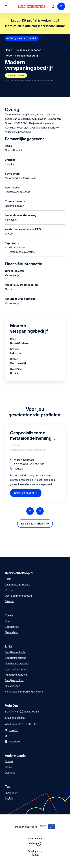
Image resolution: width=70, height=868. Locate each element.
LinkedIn (13, 730)
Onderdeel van (35, 841)
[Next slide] (40, 511)
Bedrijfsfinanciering (16, 658)
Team (8, 579)
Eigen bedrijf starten (16, 669)
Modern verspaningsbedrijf (22, 56)
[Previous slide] (30, 511)
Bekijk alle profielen (33, 524)
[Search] (61, 6)
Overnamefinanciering (17, 663)
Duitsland (10, 773)
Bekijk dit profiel (24, 493)
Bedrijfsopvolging (15, 680)
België (8, 767)
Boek (8, 621)
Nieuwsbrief (12, 632)
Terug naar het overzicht (24, 38)
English (9, 798)
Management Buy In (16, 675)
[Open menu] (6, 6)
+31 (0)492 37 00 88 (27, 712)
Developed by (35, 853)
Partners (10, 590)
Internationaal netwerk (17, 584)
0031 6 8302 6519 (28, 724)
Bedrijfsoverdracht (15, 652)
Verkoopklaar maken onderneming (24, 692)
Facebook (14, 742)
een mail (21, 718)
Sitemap (10, 601)
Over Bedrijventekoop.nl (18, 596)
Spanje (9, 761)
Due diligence (12, 686)
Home (9, 50)
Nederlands (11, 793)
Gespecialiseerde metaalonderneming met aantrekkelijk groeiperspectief (31, 435)
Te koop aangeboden (29, 50)
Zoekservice (12, 627)
